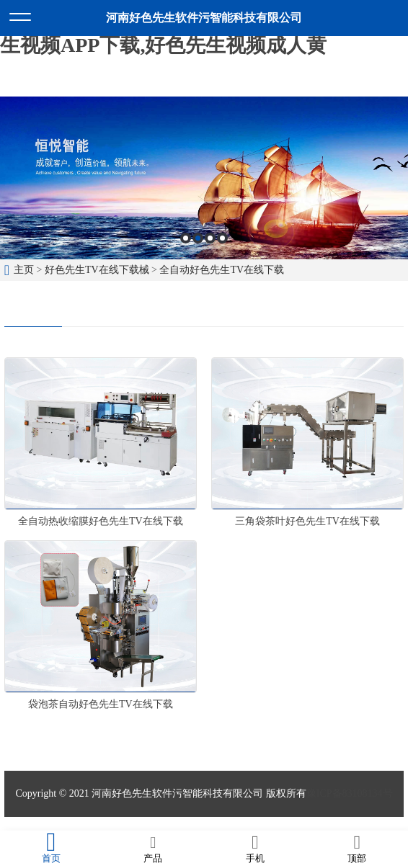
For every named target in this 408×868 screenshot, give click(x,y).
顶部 (358, 849)
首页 (51, 849)
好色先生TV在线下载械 (97, 270)
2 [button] (198, 238)
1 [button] (186, 238)
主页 (24, 270)
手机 (255, 849)
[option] (204, 178)
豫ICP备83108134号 (350, 793)
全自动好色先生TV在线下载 (222, 270)
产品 (154, 849)
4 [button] (222, 238)
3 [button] (210, 238)
